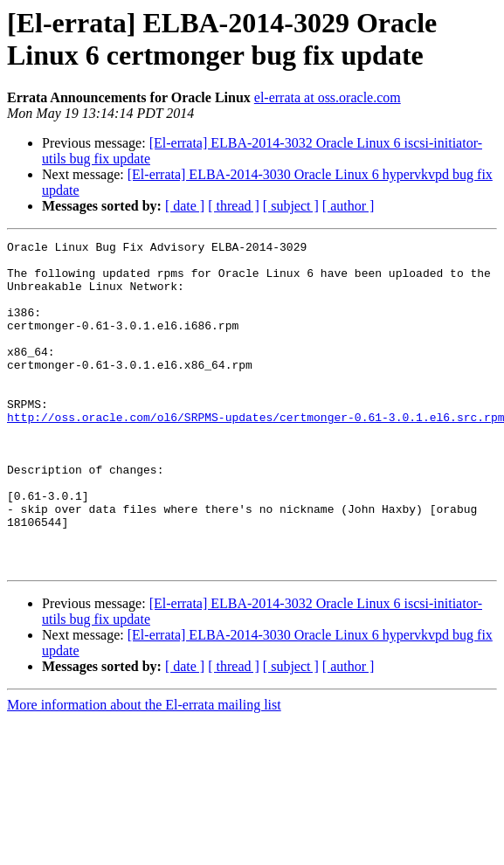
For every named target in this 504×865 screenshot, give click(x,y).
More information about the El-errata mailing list (144, 770)
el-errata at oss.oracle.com (328, 97)
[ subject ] (291, 206)
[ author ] (349, 206)
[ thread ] (234, 206)
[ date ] (185, 206)
